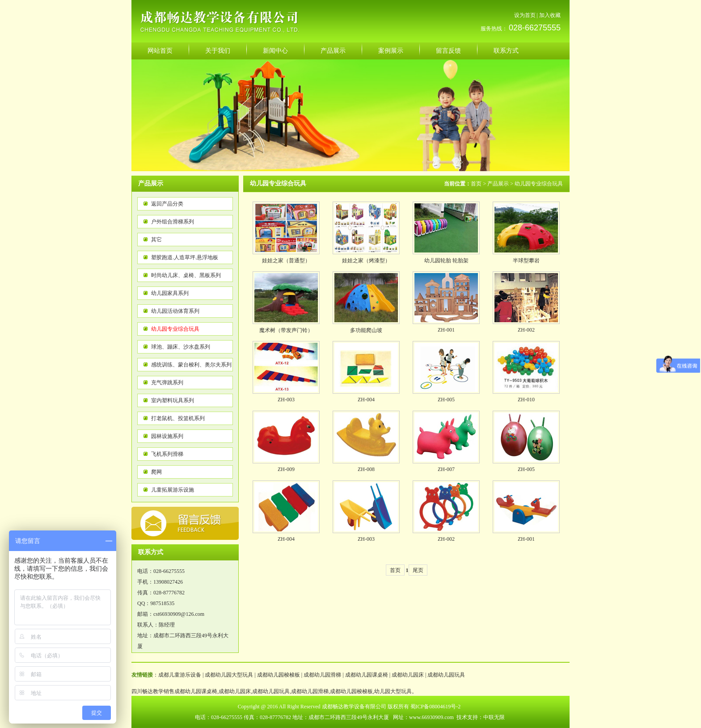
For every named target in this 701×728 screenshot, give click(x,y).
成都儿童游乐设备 (180, 675)
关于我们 (218, 51)
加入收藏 (550, 15)
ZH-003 (286, 400)
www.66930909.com (431, 717)
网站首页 (160, 51)
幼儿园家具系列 (170, 293)
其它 (156, 240)
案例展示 (391, 51)
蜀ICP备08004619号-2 (436, 707)
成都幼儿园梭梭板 (279, 675)
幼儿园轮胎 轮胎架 (446, 261)
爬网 (156, 472)
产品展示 (333, 51)
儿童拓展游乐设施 (173, 490)
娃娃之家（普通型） (286, 261)
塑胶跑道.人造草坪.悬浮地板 (185, 257)
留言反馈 (448, 51)
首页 (476, 184)
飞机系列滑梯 (167, 454)
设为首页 (525, 15)
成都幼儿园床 (408, 675)
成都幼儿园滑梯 (322, 675)
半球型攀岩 (526, 261)
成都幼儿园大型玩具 (229, 675)
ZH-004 (366, 400)
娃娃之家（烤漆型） (366, 261)
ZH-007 (446, 469)
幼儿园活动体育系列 (175, 311)
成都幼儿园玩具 (446, 675)
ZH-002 (526, 330)
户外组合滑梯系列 (173, 222)
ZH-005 (446, 400)
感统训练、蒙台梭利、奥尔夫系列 (191, 365)
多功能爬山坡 (366, 330)
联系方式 (506, 51)
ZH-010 (526, 400)
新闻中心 (275, 51)
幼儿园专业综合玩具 (175, 329)
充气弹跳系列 (167, 383)
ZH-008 (366, 469)
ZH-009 (286, 469)
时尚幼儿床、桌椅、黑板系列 (186, 275)
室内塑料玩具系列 (173, 400)
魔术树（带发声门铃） (286, 330)
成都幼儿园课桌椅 (367, 675)
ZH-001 (446, 330)
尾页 (418, 570)
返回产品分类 (167, 204)
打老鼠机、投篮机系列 (178, 418)
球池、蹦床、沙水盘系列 (181, 347)
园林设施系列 (167, 436)
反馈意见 (185, 523)
